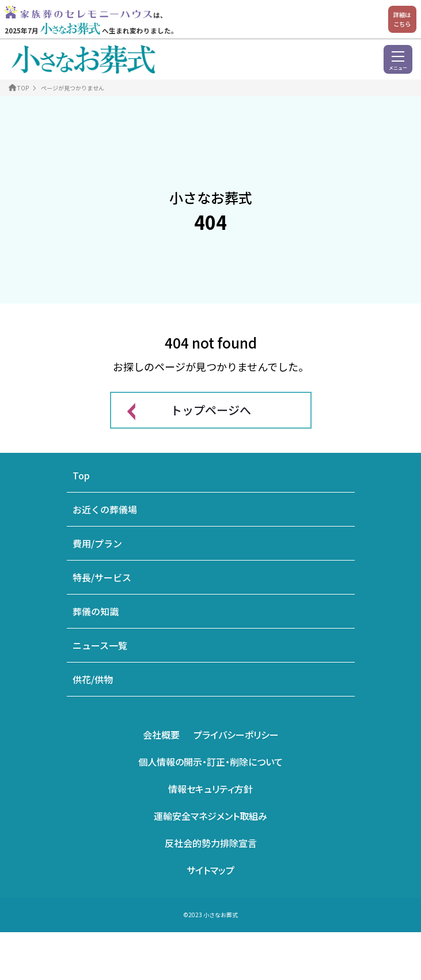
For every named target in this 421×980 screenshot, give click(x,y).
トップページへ (211, 410)
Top (81, 475)
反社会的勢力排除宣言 (211, 843)
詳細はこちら (402, 19)
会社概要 (161, 735)
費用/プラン (97, 543)
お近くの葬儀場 (105, 509)
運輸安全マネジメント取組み (210, 816)
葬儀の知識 (96, 611)
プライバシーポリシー (236, 735)
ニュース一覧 (100, 645)
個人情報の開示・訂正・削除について (210, 762)
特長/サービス (102, 577)
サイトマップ (210, 870)
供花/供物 (93, 679)
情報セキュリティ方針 (210, 789)
